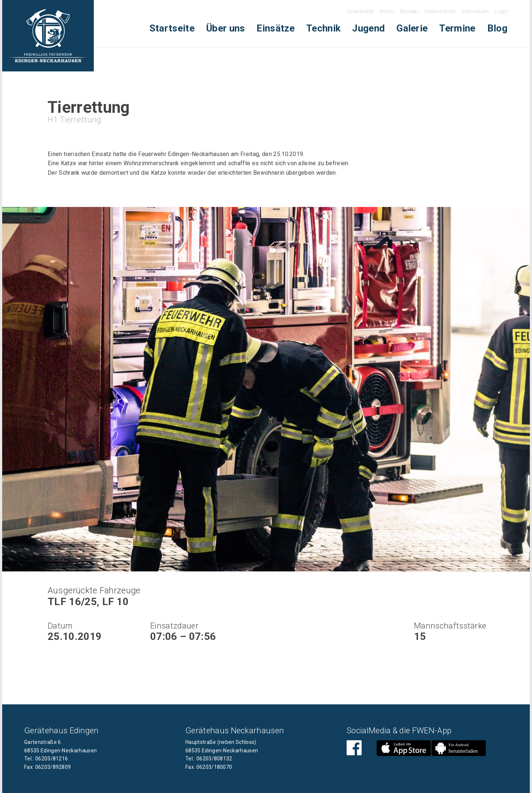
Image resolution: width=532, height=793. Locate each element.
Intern (387, 11)
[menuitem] (172, 28)
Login (501, 11)
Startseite (172, 28)
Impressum (475, 11)
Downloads (361, 11)
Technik (323, 28)
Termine (457, 28)
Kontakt (409, 11)
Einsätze (276, 28)
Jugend (368, 28)
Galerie (412, 28)
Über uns (226, 28)
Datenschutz (440, 11)
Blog (497, 28)
